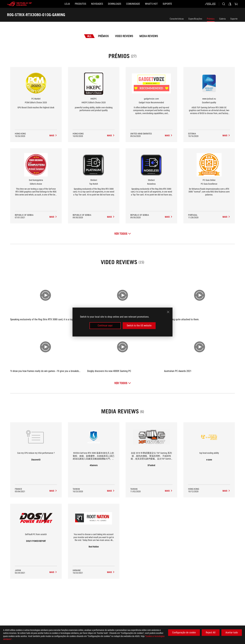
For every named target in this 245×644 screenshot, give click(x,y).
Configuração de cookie (184, 632)
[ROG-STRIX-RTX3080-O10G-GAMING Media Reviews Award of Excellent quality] (226, 135)
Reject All (211, 632)
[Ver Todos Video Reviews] (123, 383)
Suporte (234, 19)
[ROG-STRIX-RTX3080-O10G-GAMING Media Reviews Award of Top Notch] (111, 217)
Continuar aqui (105, 326)
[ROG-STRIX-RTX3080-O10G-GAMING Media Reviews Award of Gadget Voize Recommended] (169, 135)
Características (177, 19)
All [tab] (89, 36)
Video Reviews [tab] (124, 36)
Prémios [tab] (103, 36)
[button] (70, 4)
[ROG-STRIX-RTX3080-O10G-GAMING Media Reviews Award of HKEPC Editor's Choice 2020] (111, 135)
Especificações (195, 19)
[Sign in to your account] (230, 4)
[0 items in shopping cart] (236, 4)
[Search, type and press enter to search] (224, 4)
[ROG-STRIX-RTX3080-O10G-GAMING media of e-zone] (226, 491)
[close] (168, 312)
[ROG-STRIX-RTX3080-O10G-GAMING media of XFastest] (169, 491)
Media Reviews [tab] (149, 36)
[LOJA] (52, 4)
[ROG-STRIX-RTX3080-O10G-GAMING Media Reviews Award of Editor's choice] (53, 217)
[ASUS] (210, 4)
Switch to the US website (139, 326)
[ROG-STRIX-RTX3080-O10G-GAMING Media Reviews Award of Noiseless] (169, 217)
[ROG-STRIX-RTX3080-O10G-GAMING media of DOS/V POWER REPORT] (53, 572)
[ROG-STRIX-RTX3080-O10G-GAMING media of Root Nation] (111, 572)
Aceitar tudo (232, 632)
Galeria (222, 19)
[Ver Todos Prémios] (123, 234)
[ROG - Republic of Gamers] (20, 4)
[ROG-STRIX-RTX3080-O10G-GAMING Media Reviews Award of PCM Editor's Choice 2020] (53, 135)
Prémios (211, 19)
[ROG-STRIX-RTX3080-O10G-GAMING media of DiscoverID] (53, 491)
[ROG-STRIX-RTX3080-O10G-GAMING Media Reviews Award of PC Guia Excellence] (226, 217)
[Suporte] (182, 4)
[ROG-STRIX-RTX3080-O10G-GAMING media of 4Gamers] (111, 491)
